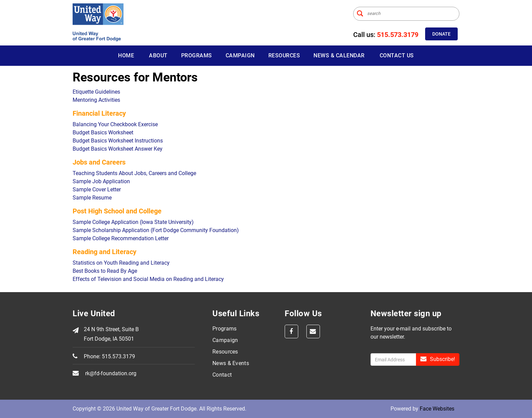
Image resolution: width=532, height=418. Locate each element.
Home (126, 55)
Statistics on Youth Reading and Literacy (121, 263)
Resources (284, 55)
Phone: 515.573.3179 (109, 356)
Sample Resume (92, 198)
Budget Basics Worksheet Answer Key (118, 149)
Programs (197, 55)
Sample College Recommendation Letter (121, 238)
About (158, 55)
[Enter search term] (406, 14)
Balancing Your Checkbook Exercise (115, 124)
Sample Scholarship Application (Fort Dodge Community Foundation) (156, 230)
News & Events (231, 363)
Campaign (240, 55)
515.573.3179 (398, 35)
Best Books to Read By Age (105, 271)
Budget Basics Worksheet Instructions (118, 141)
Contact (222, 375)
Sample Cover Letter (97, 189)
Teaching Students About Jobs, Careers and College (134, 173)
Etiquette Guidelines (96, 92)
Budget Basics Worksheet (103, 132)
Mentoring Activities (96, 100)
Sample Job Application (101, 181)
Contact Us (397, 55)
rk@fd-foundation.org (111, 373)
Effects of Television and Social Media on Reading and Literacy (148, 279)
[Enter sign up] (394, 359)
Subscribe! (438, 359)
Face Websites (437, 409)
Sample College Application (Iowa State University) (133, 222)
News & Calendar (339, 55)
